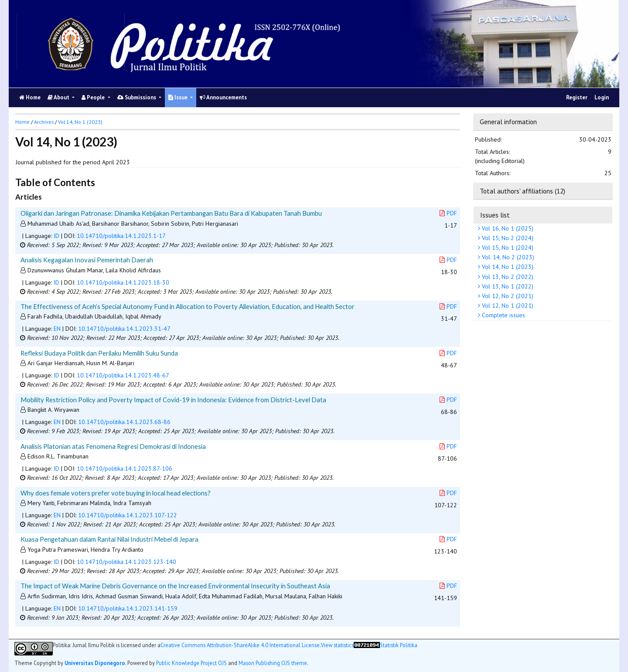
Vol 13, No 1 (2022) (507, 286)
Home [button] (22, 122)
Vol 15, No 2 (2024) (507, 238)
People (94, 97)
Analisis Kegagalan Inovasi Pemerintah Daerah (87, 260)
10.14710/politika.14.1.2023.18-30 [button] (123, 282)
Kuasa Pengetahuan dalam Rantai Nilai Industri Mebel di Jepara (109, 539)
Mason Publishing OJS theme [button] (273, 663)
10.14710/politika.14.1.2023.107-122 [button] (128, 515)
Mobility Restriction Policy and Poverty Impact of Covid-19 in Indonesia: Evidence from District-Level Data (173, 400)
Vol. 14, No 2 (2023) (507, 257)
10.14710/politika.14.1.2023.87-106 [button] (125, 468)
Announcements (223, 97)
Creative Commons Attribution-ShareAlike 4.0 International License (240, 645)
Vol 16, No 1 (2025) (507, 228)
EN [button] (57, 329)
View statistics (337, 645)
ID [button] (56, 236)
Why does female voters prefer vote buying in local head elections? (116, 493)
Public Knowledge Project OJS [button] (191, 663)
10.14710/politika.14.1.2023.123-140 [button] (126, 562)
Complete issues (503, 315)
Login (602, 97)
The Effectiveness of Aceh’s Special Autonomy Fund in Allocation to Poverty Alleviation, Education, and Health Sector (188, 306)
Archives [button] (44, 122)
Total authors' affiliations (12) (522, 191)
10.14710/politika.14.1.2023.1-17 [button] (121, 236)
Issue (179, 97)
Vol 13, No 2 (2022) (507, 277)
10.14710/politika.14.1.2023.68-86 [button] (124, 422)
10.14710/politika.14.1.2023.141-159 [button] (128, 608)
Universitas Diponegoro (95, 663)
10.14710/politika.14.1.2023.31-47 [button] (124, 329)
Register (577, 97)
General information (508, 122)
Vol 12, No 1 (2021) (507, 305)
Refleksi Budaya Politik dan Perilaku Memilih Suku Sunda (99, 353)
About (59, 97)
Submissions (137, 97)
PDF (448, 213)
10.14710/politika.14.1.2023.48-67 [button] (123, 375)
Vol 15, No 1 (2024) (507, 248)
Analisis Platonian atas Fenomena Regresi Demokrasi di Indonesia (113, 446)
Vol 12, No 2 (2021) (507, 296)
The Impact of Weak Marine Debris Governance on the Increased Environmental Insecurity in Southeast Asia (175, 586)
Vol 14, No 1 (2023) (507, 267)
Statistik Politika (399, 645)
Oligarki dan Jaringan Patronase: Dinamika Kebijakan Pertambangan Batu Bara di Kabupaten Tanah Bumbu (171, 213)
